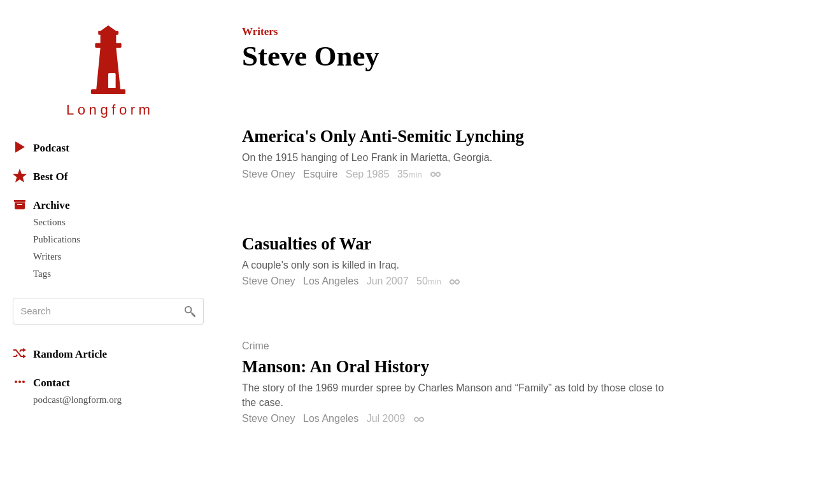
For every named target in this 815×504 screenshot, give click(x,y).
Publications (57, 239)
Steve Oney (269, 174)
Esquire (320, 174)
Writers (47, 256)
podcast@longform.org (77, 400)
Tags (42, 274)
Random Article (60, 353)
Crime (256, 346)
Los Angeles (331, 281)
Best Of (40, 176)
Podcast (41, 147)
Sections (49, 222)
